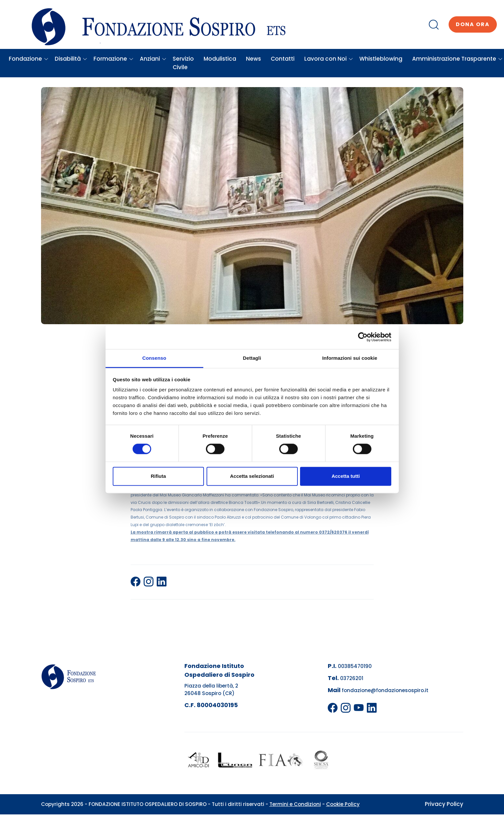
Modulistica (220, 59)
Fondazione (29, 59)
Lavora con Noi (329, 59)
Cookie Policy (343, 804)
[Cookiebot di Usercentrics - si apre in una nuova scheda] (363, 337)
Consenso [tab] (154, 358)
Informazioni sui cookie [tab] (350, 358)
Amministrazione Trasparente (457, 59)
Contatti (283, 59)
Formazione (114, 59)
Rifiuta (158, 476)
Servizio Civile (183, 63)
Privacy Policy (444, 804)
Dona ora (473, 24)
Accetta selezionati (252, 476)
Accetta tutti (346, 476)
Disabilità (71, 59)
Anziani (153, 59)
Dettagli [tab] (252, 358)
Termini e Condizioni (295, 804)
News (253, 59)
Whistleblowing (381, 59)
